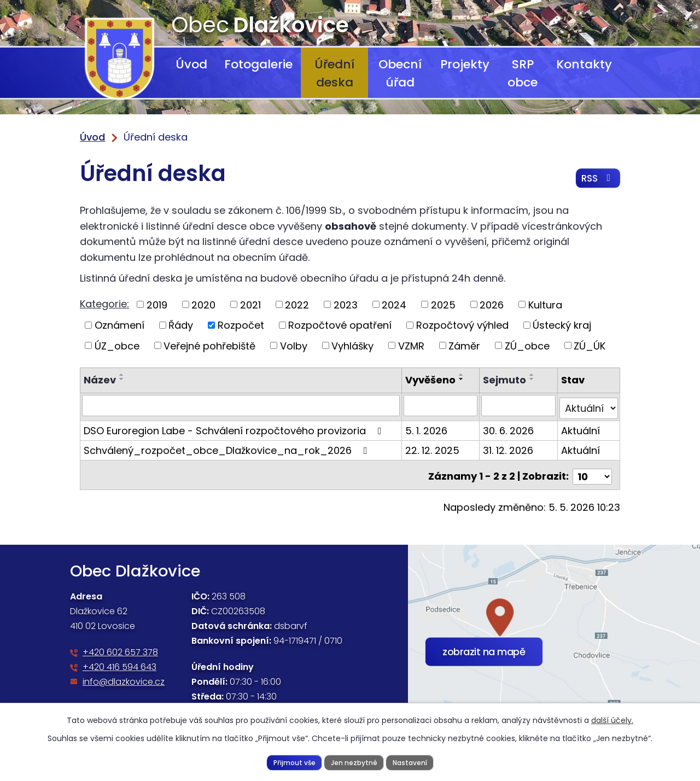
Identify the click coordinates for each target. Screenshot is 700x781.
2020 (203, 304)
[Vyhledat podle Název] (241, 405)
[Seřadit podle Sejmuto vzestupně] (533, 375)
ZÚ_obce (527, 345)
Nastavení (412, 762)
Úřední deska (334, 73)
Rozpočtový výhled (462, 325)
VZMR (411, 345)
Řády (181, 325)
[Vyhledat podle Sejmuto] (519, 405)
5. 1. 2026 (427, 427)
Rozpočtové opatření (340, 325)
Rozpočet (241, 325)
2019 (157, 304)
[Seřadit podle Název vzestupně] (122, 375)
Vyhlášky (352, 345)
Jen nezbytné (354, 762)
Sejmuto (506, 380)
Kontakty (584, 64)
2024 (394, 304)
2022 (297, 304)
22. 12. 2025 (433, 447)
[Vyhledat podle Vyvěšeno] (442, 405)
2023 (346, 304)
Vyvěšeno (431, 380)
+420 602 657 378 (120, 646)
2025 (443, 304)
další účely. (612, 720)
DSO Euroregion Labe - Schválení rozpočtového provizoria (235, 427)
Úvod (191, 64)
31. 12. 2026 (509, 447)
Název (100, 380)
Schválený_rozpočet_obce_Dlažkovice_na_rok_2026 (228, 447)
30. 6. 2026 (509, 427)
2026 (492, 304)
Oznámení (119, 325)
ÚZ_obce (117, 345)
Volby (294, 345)
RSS (597, 180)
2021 (250, 304)
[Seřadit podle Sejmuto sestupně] (533, 379)
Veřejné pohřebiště (209, 345)
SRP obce (523, 73)
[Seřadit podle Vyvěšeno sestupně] (463, 379)
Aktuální (581, 427)
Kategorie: (104, 304)
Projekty (465, 64)
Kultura (545, 304)
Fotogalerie (258, 64)
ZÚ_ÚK (590, 345)
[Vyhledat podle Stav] (589, 405)
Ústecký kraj (562, 325)
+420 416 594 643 (119, 661)
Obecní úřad (400, 73)
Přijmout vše (292, 762)
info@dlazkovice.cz (124, 676)
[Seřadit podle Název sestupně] (122, 379)
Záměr (464, 345)
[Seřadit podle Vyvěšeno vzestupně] (463, 375)
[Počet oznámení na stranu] (592, 470)
